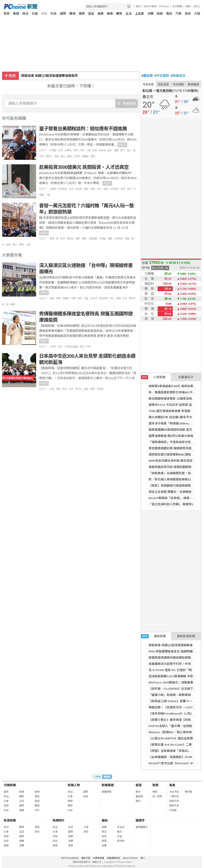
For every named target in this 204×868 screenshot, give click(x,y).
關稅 (93, 156)
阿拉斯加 (63, 189)
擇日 (138, 801)
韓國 (93, 189)
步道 (52, 389)
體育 (119, 14)
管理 (104, 841)
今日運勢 (162, 76)
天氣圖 (173, 810)
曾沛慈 (70, 239)
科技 (54, 14)
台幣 (60, 150)
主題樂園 (93, 239)
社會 (35, 14)
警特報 (188, 792)
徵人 (143, 858)
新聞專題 (108, 785)
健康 (100, 14)
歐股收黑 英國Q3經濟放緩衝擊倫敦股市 (50, 76)
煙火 (15, 245)
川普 (88, 150)
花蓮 (86, 298)
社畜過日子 (186, 377)
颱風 (13, 304)
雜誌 (169, 14)
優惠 (110, 239)
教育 (82, 347)
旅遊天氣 (174, 801)
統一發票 (157, 796)
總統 (56, 156)
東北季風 (103, 298)
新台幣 (102, 150)
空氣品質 (163, 84)
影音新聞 (10, 820)
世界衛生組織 (71, 347)
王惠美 (100, 389)
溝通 (116, 150)
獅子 (123, 150)
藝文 (120, 832)
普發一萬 (54, 239)
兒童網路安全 (114, 858)
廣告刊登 (86, 858)
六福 (28, 245)
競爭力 (49, 156)
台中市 (94, 298)
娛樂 (110, 14)
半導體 (53, 150)
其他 (37, 832)
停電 (73, 298)
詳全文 (122, 145)
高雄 (52, 298)
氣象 (172, 785)
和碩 (75, 150)
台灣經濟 (114, 189)
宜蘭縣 (66, 298)
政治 (25, 14)
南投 (80, 298)
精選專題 (107, 792)
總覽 (104, 827)
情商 (37, 796)
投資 (95, 150)
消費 (150, 14)
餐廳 (84, 239)
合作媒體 (177, 6)
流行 (37, 810)
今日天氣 (148, 84)
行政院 (77, 156)
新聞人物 (74, 785)
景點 (58, 389)
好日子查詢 (150, 6)
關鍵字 (140, 820)
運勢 (82, 14)
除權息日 (178, 76)
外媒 (82, 150)
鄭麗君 (85, 156)
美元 (63, 156)
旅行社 (79, 389)
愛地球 (121, 841)
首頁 (7, 14)
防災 (125, 298)
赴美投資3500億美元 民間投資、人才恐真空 (84, 167)
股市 (138, 6)
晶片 (110, 150)
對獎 (155, 785)
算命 (138, 792)
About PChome (130, 858)
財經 (44, 14)
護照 (78, 239)
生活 (129, 14)
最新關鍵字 (142, 827)
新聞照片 (59, 820)
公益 (120, 836)
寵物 (37, 792)
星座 (91, 14)
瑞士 (129, 150)
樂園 (127, 239)
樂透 (155, 792)
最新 (6, 792)
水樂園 (102, 239)
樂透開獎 (193, 84)
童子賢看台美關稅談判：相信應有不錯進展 (83, 129)
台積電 (68, 150)
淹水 (112, 298)
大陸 (197, 14)
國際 (63, 14)
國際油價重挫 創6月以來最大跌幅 (171, 436)
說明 (188, 6)
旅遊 (160, 14)
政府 (188, 14)
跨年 (63, 239)
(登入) (197, 6)
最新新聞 (153, 636)
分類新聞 (10, 785)
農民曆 (147, 76)
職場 (72, 14)
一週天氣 (174, 796)
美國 (69, 156)
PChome (164, 6)
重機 (118, 298)
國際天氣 (174, 806)
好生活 (121, 827)
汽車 (179, 14)
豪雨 (58, 298)
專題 (16, 14)
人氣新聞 (153, 377)
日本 (99, 189)
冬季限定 (119, 239)
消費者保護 (99, 858)
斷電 (21, 245)
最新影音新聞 (186, 636)
